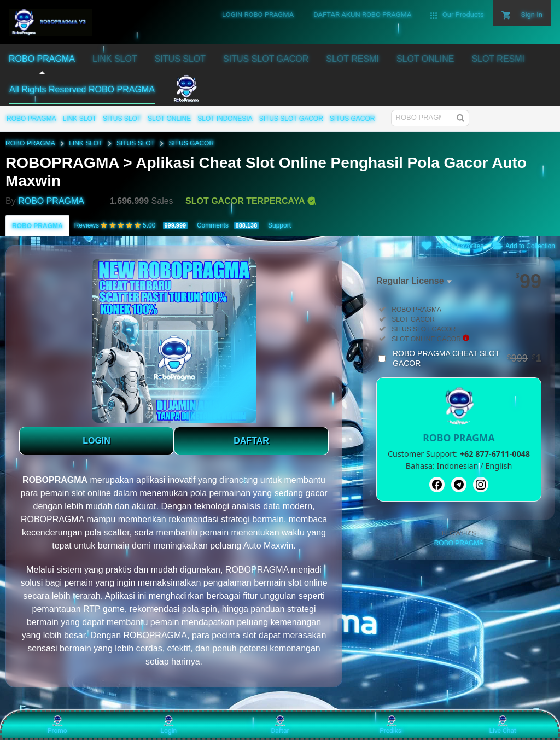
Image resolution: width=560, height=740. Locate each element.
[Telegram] (459, 485)
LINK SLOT (80, 119)
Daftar (280, 725)
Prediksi (391, 725)
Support (279, 225)
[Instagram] (481, 485)
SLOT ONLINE (169, 119)
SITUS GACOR (352, 119)
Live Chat (503, 725)
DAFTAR (251, 441)
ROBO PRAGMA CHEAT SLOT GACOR (467, 358)
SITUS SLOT (122, 119)
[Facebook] (437, 485)
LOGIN (97, 441)
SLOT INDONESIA (225, 119)
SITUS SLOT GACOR (291, 119)
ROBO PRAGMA (31, 119)
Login (169, 725)
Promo (57, 725)
